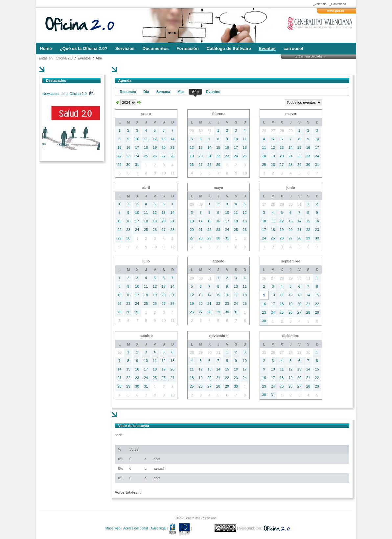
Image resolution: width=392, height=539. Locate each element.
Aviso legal (158, 528)
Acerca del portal (136, 528)
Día (146, 92)
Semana (163, 92)
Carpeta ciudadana (312, 56)
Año (99, 58)
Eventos (84, 58)
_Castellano (338, 4)
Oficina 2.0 (64, 58)
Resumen (128, 92)
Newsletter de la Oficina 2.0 (68, 94)
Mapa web (113, 528)
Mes (181, 92)
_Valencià (320, 4)
